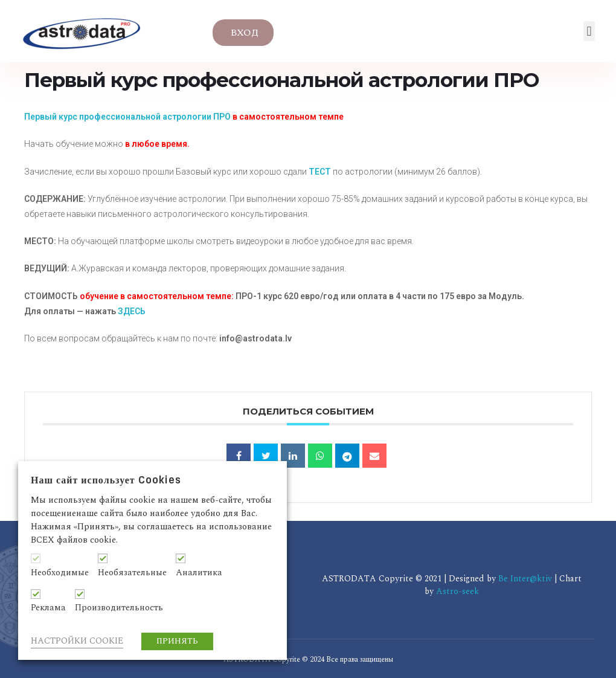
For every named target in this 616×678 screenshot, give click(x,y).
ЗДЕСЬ (132, 311)
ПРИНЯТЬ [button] (177, 641)
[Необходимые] (36, 558)
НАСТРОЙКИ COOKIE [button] (77, 641)
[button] (589, 31)
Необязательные (132, 573)
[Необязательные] (103, 558)
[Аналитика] (181, 558)
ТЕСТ (320, 172)
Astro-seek (457, 591)
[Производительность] (80, 594)
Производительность (119, 608)
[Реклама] (36, 594)
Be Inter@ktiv (526, 579)
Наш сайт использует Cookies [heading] (106, 480)
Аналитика (199, 573)
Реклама (48, 608)
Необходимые (60, 573)
